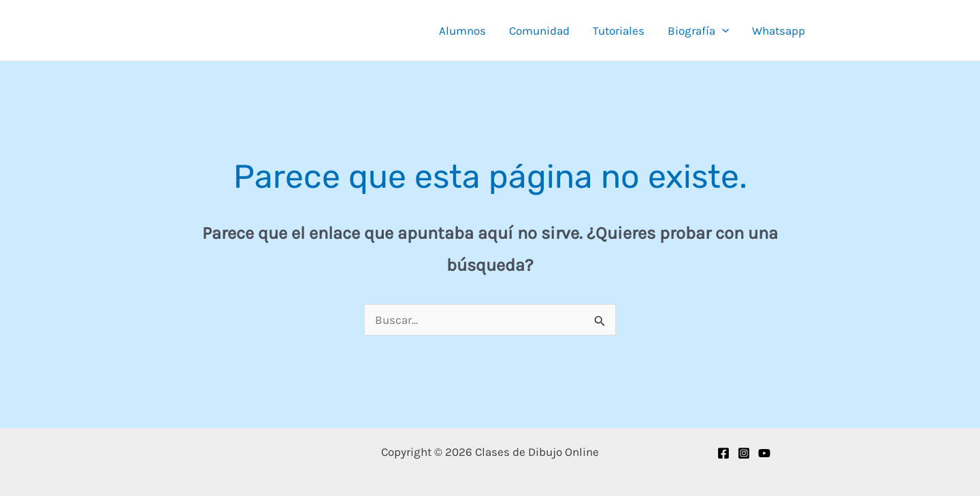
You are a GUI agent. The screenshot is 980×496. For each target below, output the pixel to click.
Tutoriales (619, 31)
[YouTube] (764, 453)
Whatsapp (779, 31)
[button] (722, 31)
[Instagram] (744, 453)
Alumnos (462, 31)
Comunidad (539, 31)
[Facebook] (723, 453)
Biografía (698, 31)
